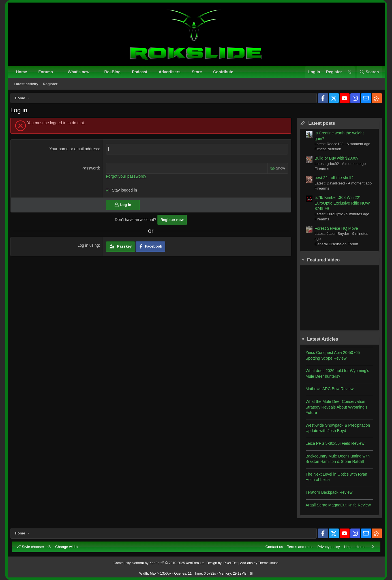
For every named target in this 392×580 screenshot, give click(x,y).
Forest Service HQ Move (334, 230)
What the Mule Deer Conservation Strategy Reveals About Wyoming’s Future (335, 409)
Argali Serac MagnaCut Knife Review (336, 507)
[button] (58, 73)
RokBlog (113, 72)
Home (22, 72)
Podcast (140, 72)
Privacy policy (328, 546)
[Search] (369, 73)
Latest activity (27, 84)
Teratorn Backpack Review (327, 494)
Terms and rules (299, 546)
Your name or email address (75, 151)
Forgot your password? (127, 178)
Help (347, 546)
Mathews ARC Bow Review (328, 391)
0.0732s (210, 573)
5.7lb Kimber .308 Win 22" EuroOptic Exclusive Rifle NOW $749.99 (340, 205)
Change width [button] (67, 546)
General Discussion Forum (335, 246)
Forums (46, 72)
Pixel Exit (231, 562)
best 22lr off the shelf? (332, 180)
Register (51, 84)
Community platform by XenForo (159, 562)
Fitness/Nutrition (326, 151)
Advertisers (170, 72)
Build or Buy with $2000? (335, 160)
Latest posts (320, 125)
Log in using (89, 247)
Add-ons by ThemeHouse (259, 562)
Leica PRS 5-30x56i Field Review (333, 445)
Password (91, 170)
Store (198, 72)
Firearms (320, 171)
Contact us (274, 546)
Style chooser (32, 546)
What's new (79, 72)
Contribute (224, 72)
